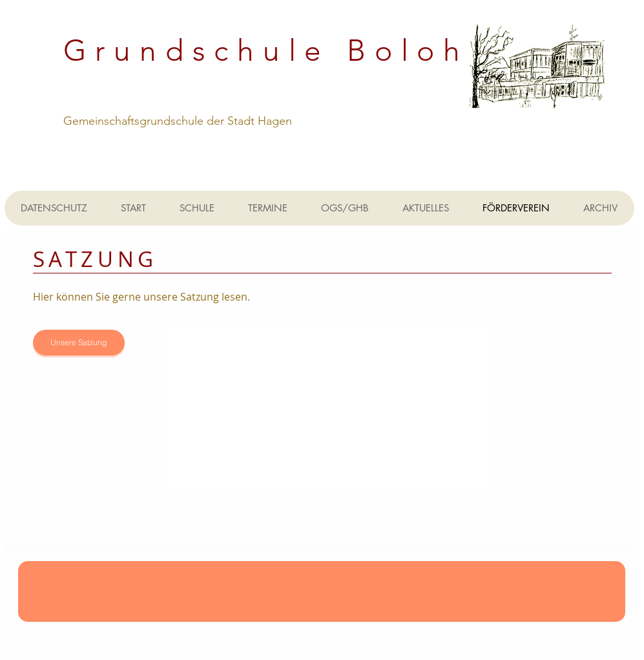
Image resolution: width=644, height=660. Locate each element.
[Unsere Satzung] (79, 343)
